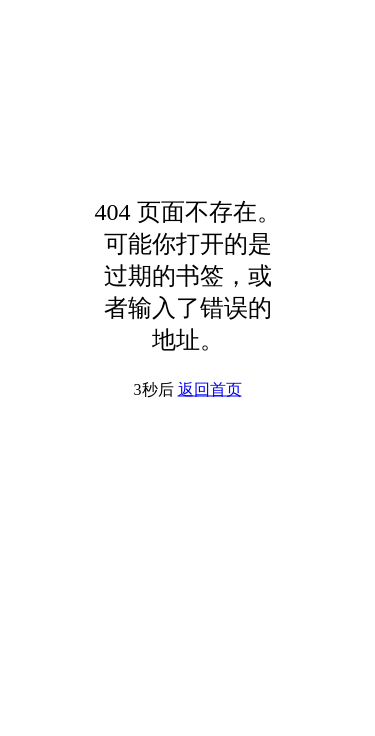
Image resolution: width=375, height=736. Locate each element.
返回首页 (210, 389)
